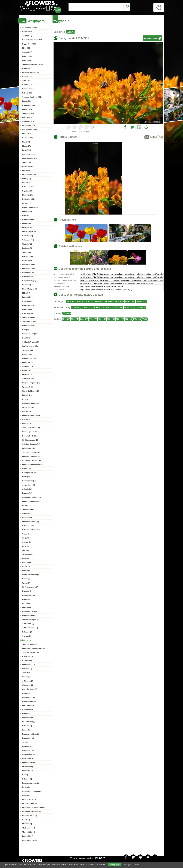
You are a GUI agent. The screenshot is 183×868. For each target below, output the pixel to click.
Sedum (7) (26, 579)
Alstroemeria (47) (29, 305)
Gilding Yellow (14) (29, 473)
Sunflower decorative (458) (32, 64)
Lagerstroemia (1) (29, 799)
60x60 (145, 319)
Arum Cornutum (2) (30, 689)
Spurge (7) (26, 583)
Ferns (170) (27, 150)
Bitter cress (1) (28, 758)
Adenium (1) (27, 746)
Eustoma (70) (27, 248)
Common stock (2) (29, 697)
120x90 (128, 319)
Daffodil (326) (27, 93)
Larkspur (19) (27, 424)
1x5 (147, 137)
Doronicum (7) (28, 562)
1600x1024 (107, 307)
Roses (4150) (27, 32)
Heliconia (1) (27, 779)
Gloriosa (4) (27, 636)
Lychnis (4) (26, 640)
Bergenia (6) (27, 591)
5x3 (156, 137)
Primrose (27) (27, 375)
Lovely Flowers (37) (30, 334)
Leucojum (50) (28, 285)
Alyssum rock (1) (29, 750)
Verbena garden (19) (30, 432)
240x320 (84, 319)
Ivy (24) (25, 399)
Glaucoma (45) (28, 313)
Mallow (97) (27, 203)
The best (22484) (29, 832)
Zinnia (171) (27, 146)
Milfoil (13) (26, 477)
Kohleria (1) (27, 795)
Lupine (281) (27, 109)
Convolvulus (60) (29, 264)
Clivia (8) (26, 538)
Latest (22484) (28, 836)
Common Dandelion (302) (32, 97)
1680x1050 (118, 307)
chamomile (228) (29, 126)
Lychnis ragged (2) (30, 644)
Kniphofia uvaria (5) (30, 611)
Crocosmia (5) (28, 603)
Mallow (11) (27, 505)
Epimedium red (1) (29, 763)
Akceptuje (114, 864)
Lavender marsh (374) (31, 72)
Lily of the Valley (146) (31, 175)
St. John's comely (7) (30, 587)
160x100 (102, 319)
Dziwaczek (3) (27, 656)
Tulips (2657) (27, 36)
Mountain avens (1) (30, 816)
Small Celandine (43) (30, 317)
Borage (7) (26, 558)
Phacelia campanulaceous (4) (33, 648)
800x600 (88, 302)
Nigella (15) (27, 469)
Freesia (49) (27, 297)
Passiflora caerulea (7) (31, 575)
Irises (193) (26, 134)
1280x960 (108, 302)
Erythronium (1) (28, 767)
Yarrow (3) (26, 677)
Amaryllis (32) (27, 366)
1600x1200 (141, 302)
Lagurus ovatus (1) (29, 803)
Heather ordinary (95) (30, 207)
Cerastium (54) (28, 277)
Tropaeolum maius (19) (31, 428)
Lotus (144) (27, 179)
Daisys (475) (27, 56)
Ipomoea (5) (27, 607)
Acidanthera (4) (28, 624)
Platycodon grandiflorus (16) (33, 464)
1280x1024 (119, 302)
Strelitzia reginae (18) (30, 440)
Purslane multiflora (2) (31, 734)
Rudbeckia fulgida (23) (31, 403)
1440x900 (96, 307)
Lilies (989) (26, 48)
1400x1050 (130, 302)
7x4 (160, 137)
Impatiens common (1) (31, 783)
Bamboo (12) (27, 493)
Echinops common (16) (31, 456)
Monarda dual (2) (29, 722)
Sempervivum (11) (29, 509)
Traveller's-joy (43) (29, 322)
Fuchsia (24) (27, 395)
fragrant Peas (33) (29, 358)
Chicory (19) (27, 411)
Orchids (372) (27, 77)
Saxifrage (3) (27, 669)
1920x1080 (129, 307)
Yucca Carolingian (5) (30, 620)
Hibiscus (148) (28, 166)
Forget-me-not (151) (30, 158)
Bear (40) (26, 330)
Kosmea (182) (27, 138)
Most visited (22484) (30, 840)
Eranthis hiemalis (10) (31, 522)
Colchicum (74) (28, 240)
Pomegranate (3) (29, 665)
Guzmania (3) (27, 660)
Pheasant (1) (27, 824)
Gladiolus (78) (28, 236)
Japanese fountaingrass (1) (33, 791)
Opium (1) (26, 820)
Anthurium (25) (28, 379)
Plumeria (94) (27, 211)
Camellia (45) (27, 309)
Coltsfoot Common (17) (31, 444)
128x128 (120, 319)
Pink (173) (26, 142)
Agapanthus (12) (29, 485)
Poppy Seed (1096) (29, 44)
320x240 (75, 319)
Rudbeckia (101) (28, 199)
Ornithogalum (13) (29, 481)
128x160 (111, 319)
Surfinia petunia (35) (30, 346)
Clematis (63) (27, 260)
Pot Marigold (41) (29, 326)
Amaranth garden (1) (30, 754)
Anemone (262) (28, 121)
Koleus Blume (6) (29, 595)
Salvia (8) (26, 550)
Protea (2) (26, 730)
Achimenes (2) (28, 681)
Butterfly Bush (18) (29, 436)
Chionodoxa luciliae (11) (31, 497)
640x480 (70, 302)
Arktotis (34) (27, 354)
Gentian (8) (26, 542)
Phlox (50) (26, 293)
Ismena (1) (26, 787)
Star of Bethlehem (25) (31, 391)
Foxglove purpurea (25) (31, 383)
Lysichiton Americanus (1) (32, 812)
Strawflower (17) (28, 448)
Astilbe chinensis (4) (30, 628)
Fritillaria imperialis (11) (31, 501)
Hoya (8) (25, 546)
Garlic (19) (26, 420)
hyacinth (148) (28, 170)
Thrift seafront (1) (29, 828)
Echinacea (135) (28, 187)
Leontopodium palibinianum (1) (34, 807)
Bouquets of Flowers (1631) (33, 40)
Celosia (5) (26, 599)
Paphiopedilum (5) (29, 616)
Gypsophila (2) (28, 709)
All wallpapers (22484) (31, 28)
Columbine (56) (28, 273)
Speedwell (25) (28, 387)
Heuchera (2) (27, 714)
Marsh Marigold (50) (30, 289)
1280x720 (76, 307)
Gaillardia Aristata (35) (31, 342)
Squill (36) (26, 338)
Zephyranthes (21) (29, 407)
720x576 (79, 302)
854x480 (67, 313)
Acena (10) (26, 513)
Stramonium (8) (28, 554)
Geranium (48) (28, 301)
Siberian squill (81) (29, 232)
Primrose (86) (27, 228)
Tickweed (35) (27, 350)
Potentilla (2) (27, 726)
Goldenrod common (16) (31, 460)
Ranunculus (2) (28, 738)
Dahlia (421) (27, 68)
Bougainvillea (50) (29, 281)
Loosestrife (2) (28, 718)
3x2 (151, 137)
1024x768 (98, 302)
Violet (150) (27, 162)
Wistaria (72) (27, 244)
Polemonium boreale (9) (31, 530)
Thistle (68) (26, 252)
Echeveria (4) (27, 632)
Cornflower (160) (29, 154)
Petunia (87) (27, 224)
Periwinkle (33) (28, 362)
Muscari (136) (27, 183)
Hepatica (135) (28, 191)
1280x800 (86, 307)
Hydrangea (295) (29, 105)
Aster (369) (26, 81)
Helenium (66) (27, 256)
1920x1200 (140, 307)
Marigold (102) (28, 195)
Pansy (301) (27, 101)
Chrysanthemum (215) (31, 130)
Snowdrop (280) (28, 113)
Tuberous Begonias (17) (31, 452)
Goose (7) (26, 567)
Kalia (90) (26, 215)
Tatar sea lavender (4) (30, 652)
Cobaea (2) (26, 693)
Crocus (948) (27, 52)
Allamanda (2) (27, 685)
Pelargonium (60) (29, 268)
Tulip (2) (25, 742)
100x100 (137, 319)
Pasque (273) (27, 117)
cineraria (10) (27, 518)
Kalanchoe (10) (28, 526)
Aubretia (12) (27, 489)
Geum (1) (26, 775)
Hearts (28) (26, 371)
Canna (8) (26, 534)
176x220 (93, 319)
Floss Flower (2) (28, 705)
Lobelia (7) (26, 571)
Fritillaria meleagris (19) (31, 415)
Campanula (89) (28, 219)
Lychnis (71, 32)
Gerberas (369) (28, 85)
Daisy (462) (26, 60)
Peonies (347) (27, 89)
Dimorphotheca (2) (29, 701)
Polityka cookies (132, 864)
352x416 (66, 319)
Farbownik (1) (27, 771)
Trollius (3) (26, 673)
